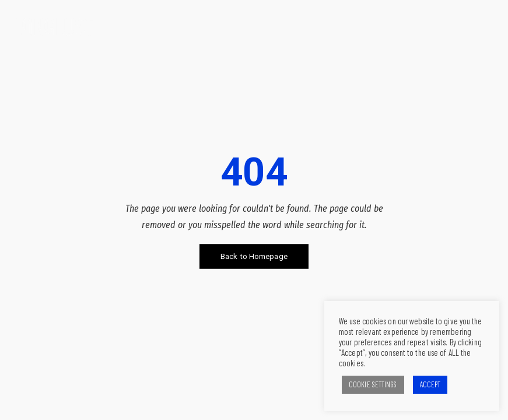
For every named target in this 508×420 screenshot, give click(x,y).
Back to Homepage (254, 256)
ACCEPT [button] (430, 384)
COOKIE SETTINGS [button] (373, 384)
